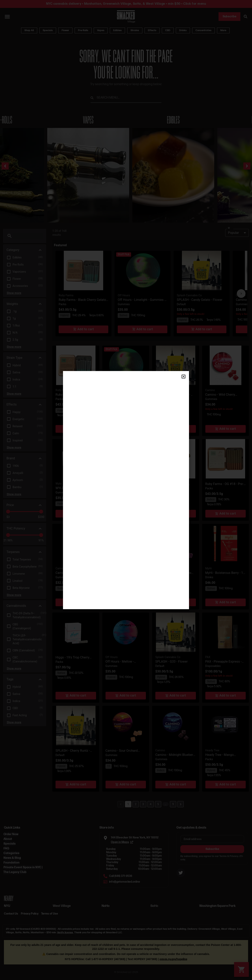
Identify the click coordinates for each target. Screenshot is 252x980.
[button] (183, 377)
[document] (126, 490)
